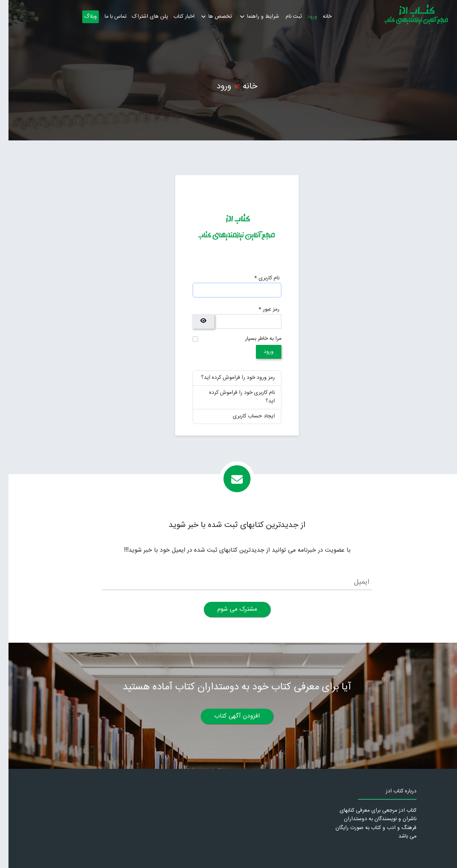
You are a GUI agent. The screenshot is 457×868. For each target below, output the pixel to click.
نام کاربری (258, 279)
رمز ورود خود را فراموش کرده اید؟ (229, 378)
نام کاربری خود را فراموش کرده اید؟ (234, 397)
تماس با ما (107, 17)
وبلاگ (82, 17)
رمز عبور (261, 310)
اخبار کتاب (175, 17)
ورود (304, 17)
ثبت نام (285, 17)
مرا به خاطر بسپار (255, 339)
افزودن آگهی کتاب (228, 716)
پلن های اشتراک (141, 17)
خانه (319, 17)
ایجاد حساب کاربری (245, 416)
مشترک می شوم (229, 609)
